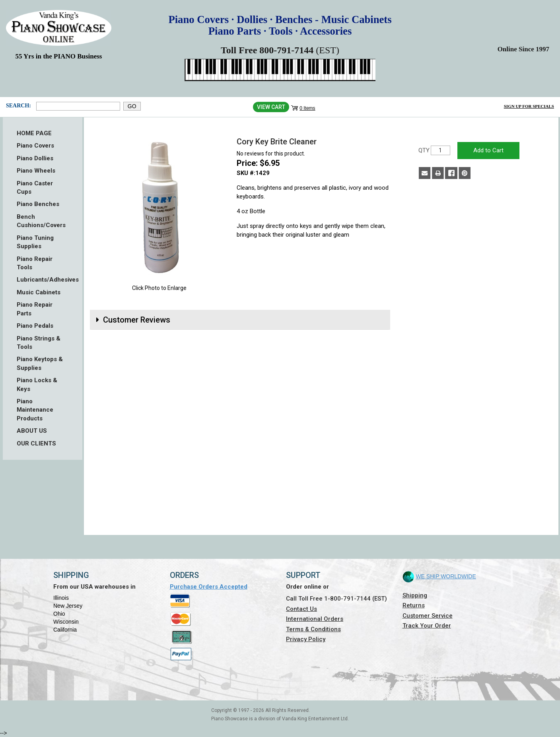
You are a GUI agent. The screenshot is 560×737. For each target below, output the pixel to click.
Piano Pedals (35, 326)
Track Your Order (427, 626)
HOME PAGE (34, 133)
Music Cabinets (39, 292)
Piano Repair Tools (35, 263)
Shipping (415, 595)
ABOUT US (32, 431)
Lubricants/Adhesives (43, 280)
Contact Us (301, 609)
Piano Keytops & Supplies (40, 363)
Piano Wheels (36, 171)
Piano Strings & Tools (39, 343)
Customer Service (428, 616)
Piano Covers (35, 146)
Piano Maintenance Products (35, 410)
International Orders (315, 619)
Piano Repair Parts (35, 309)
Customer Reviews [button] (137, 320)
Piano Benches (38, 204)
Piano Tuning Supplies (35, 242)
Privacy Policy (306, 639)
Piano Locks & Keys (37, 384)
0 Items (307, 108)
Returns (414, 605)
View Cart (271, 107)
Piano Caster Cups (35, 188)
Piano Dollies (35, 158)
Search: (18, 106)
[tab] (240, 320)
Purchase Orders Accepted (209, 587)
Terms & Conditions (313, 629)
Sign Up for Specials (529, 106)
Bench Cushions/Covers (41, 221)
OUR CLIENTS (36, 443)
